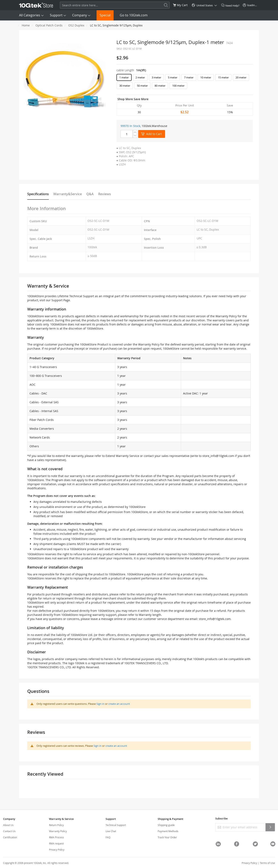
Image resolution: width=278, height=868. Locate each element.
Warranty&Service (68, 194)
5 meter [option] (173, 77)
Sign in (100, 704)
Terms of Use (267, 863)
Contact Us (9, 831)
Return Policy (56, 825)
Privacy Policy (57, 850)
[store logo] (36, 5)
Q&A (90, 194)
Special (105, 15)
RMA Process (56, 837)
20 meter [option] (241, 77)
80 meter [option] (160, 86)
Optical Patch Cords (49, 25)
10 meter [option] (206, 77)
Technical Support (116, 825)
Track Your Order (167, 837)
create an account (119, 704)
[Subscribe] (270, 827)
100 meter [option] (178, 86)
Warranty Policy (58, 831)
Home (26, 25)
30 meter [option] (125, 86)
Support (56, 15)
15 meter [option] (223, 77)
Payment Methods (168, 831)
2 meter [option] (140, 77)
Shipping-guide (166, 825)
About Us (8, 825)
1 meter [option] (124, 77)
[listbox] (185, 83)
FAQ (108, 837)
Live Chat (111, 831)
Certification (10, 837)
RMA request (56, 843)
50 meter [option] (142, 86)
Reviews (105, 194)
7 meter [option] (189, 77)
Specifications (38, 194)
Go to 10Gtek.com (134, 15)
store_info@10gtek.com (218, 456)
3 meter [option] (156, 77)
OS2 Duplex (76, 25)
